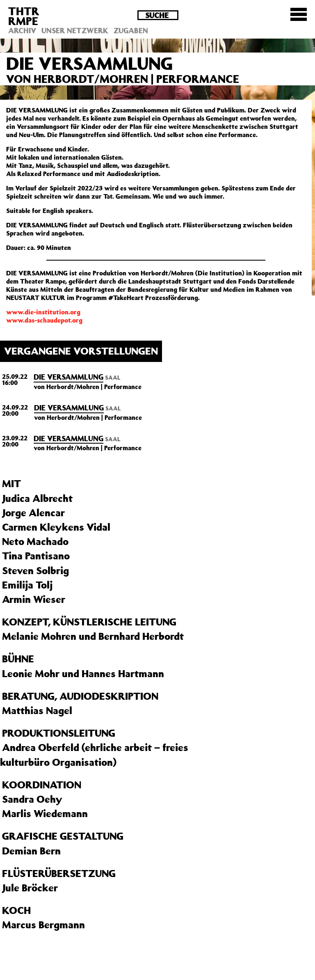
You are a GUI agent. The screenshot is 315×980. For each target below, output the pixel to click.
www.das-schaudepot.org (44, 320)
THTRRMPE (24, 16)
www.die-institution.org (43, 312)
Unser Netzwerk (75, 30)
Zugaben (131, 30)
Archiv (22, 30)
